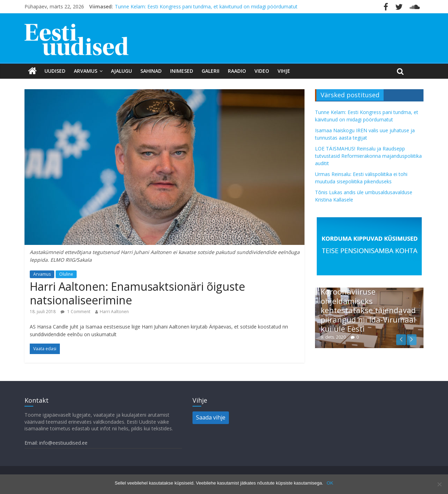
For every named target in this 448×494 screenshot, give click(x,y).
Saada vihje (211, 417)
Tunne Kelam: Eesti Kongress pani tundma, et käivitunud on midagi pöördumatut (206, 6)
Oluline (66, 274)
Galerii (211, 71)
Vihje (284, 71)
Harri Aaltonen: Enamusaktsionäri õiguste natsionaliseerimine (137, 293)
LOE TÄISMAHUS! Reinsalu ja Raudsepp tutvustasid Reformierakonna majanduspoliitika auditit (368, 156)
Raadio (237, 71)
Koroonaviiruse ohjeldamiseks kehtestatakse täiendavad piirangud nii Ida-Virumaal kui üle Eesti (368, 310)
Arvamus (86, 71)
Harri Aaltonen (114, 312)
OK (330, 483)
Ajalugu (121, 71)
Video (262, 71)
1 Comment (75, 312)
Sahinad (151, 71)
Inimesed (182, 71)
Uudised (55, 71)
